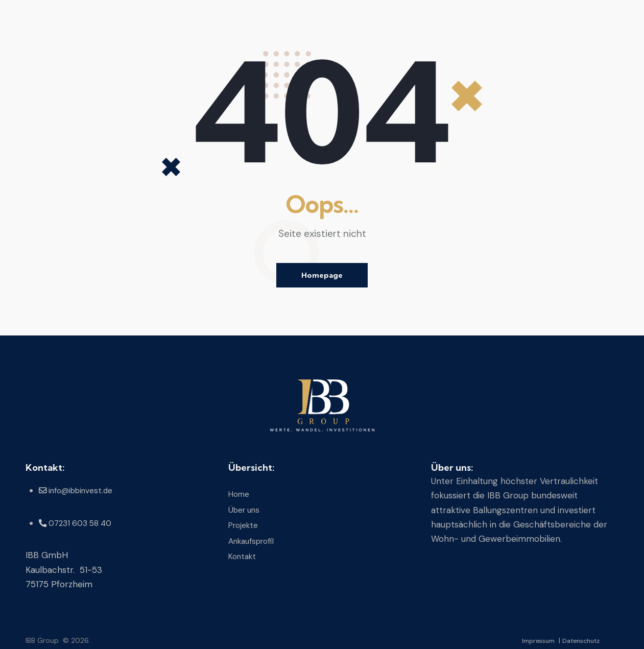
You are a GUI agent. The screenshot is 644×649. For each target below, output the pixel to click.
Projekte (245, 524)
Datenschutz (578, 640)
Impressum (530, 640)
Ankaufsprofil (255, 540)
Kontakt (244, 555)
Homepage (322, 275)
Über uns (246, 510)
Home (241, 495)
